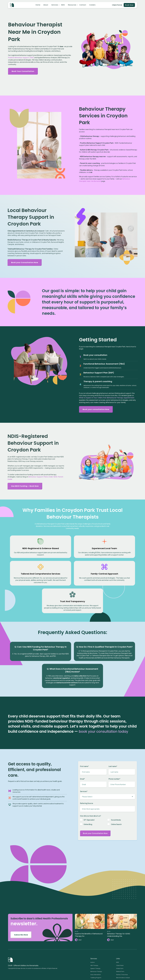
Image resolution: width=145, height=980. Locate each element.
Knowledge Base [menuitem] (96, 976)
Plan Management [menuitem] (96, 950)
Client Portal (117, 5)
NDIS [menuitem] (63, 5)
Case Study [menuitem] (94, 973)
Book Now (129, 5)
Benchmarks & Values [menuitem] (123, 947)
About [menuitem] (46, 5)
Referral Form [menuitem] (120, 941)
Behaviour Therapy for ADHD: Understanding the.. (119, 904)
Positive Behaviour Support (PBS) (21, 57)
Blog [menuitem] (92, 964)
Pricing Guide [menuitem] (120, 953)
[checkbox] (107, 791)
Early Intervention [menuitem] (96, 944)
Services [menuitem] (54, 5)
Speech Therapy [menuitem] (95, 938)
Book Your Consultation (23, 71)
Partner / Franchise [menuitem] (122, 944)
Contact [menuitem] (82, 5)
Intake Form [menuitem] (120, 938)
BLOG (77, 901)
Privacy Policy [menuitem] (120, 964)
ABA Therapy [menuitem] (94, 935)
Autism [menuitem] (93, 932)
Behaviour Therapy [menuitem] (96, 941)
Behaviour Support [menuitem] (96, 953)
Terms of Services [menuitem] (122, 967)
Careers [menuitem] (92, 5)
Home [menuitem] (38, 5)
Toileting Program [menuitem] (96, 947)
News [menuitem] (92, 967)
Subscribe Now (21, 904)
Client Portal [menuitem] (120, 935)
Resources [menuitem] (72, 5)
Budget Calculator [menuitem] (122, 950)
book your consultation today (106, 700)
